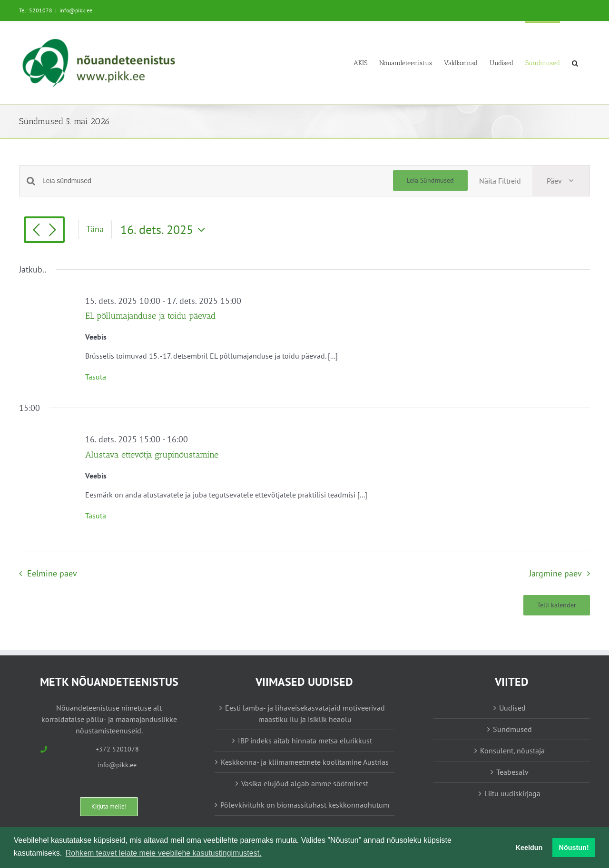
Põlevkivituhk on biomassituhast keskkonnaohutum (305, 805)
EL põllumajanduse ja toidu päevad (150, 316)
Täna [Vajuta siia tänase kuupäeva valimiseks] (95, 229)
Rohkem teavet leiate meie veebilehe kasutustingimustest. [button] (164, 853)
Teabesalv (512, 772)
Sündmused (512, 729)
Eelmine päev (52, 573)
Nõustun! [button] (574, 848)
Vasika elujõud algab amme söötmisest (305, 783)
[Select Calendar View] (561, 181)
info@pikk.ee (76, 10)
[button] (575, 63)
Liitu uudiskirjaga (512, 793)
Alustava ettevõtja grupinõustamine (152, 455)
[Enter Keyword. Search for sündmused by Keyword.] (218, 181)
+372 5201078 (117, 749)
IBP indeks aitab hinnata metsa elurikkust (305, 741)
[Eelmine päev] (36, 231)
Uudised (512, 708)
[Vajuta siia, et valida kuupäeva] (165, 230)
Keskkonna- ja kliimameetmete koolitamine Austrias (305, 762)
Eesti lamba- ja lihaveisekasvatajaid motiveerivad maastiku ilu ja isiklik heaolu (305, 713)
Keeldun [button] (529, 848)
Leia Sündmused (430, 180)
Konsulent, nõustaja (512, 751)
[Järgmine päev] (52, 231)
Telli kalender (557, 605)
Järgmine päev (555, 573)
